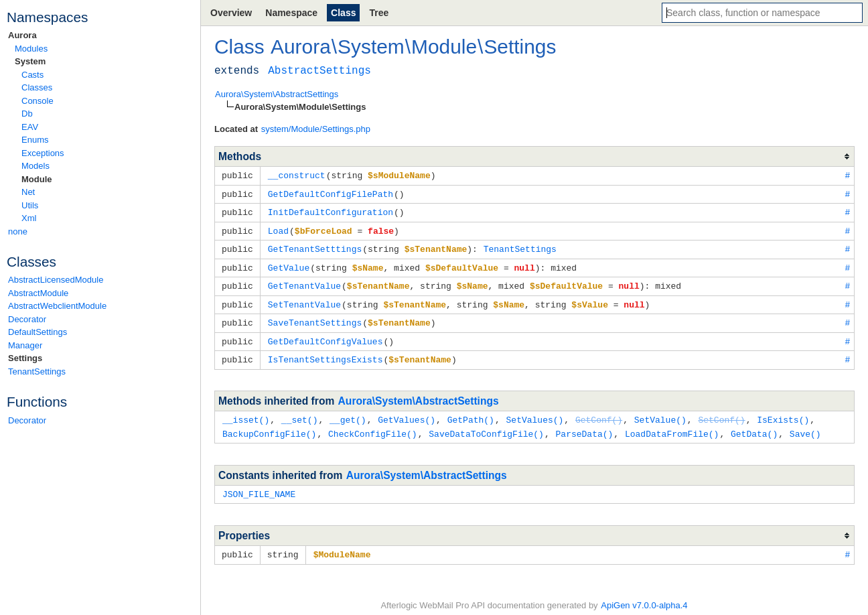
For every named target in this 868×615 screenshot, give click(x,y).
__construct (297, 175)
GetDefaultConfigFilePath (331, 193)
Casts (32, 75)
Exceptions (43, 153)
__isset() (246, 412)
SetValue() (660, 412)
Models (35, 166)
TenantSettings (37, 371)
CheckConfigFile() (373, 425)
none (18, 231)
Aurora (22, 35)
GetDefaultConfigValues (325, 335)
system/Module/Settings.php (316, 129)
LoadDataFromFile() (672, 425)
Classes (37, 87)
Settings (25, 358)
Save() (805, 425)
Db (27, 114)
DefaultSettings (38, 332)
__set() (300, 412)
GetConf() (599, 412)
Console (38, 101)
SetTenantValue (304, 299)
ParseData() (584, 425)
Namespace (291, 13)
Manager (25, 345)
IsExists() (783, 412)
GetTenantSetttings (315, 246)
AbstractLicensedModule (56, 280)
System (30, 61)
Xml (29, 218)
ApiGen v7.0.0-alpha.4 (644, 595)
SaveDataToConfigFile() (486, 425)
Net (28, 192)
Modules (31, 49)
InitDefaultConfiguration (331, 210)
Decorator (27, 319)
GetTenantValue (304, 281)
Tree (379, 13)
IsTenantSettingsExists (325, 352)
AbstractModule (38, 293)
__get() (348, 412)
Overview (231, 13)
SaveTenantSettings (315, 317)
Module (37, 179)
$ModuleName (342, 545)
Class (343, 13)
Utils (30, 205)
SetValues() (534, 412)
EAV (30, 127)
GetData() (754, 425)
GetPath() (471, 412)
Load (278, 228)
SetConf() (721, 412)
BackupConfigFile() (269, 425)
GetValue (289, 264)
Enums (35, 140)
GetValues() (407, 412)
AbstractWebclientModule (57, 306)
